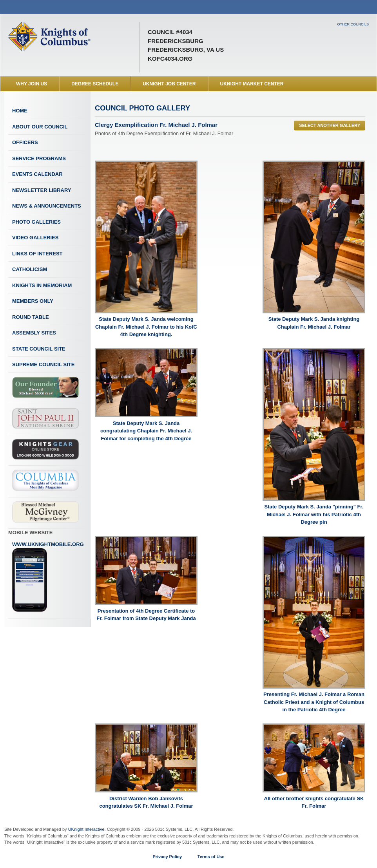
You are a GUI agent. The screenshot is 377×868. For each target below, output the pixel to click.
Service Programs (39, 158)
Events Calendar (37, 174)
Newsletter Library (42, 190)
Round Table (31, 317)
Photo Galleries (36, 222)
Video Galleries (35, 238)
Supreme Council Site (43, 364)
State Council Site (39, 349)
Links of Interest (37, 254)
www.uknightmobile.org (48, 577)
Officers (25, 142)
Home (20, 111)
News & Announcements (47, 206)
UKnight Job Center (169, 84)
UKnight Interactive (86, 829)
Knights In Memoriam (42, 285)
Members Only (33, 301)
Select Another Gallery (330, 125)
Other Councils (353, 24)
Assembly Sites (34, 333)
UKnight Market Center (252, 84)
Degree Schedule (95, 84)
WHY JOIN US (32, 84)
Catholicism (30, 269)
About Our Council (40, 127)
